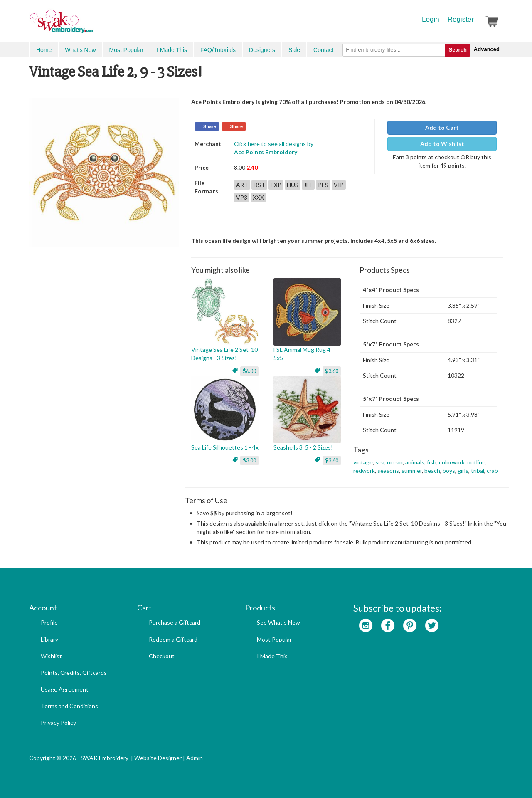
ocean (395, 462)
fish (432, 462)
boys (449, 471)
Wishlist (51, 656)
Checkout (162, 656)
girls (463, 471)
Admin (195, 758)
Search (457, 50)
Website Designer (158, 758)
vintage (363, 462)
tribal (478, 471)
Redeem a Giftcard (173, 639)
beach (432, 471)
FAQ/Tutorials (218, 50)
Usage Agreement (65, 689)
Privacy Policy (58, 723)
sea (380, 462)
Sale (294, 50)
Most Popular (126, 50)
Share (210, 126)
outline (476, 462)
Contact (323, 50)
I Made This (172, 50)
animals (415, 462)
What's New (80, 50)
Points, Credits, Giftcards (74, 673)
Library (49, 639)
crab (492, 471)
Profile (49, 622)
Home (44, 50)
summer (412, 471)
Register (461, 19)
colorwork (452, 462)
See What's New (278, 622)
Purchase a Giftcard (175, 622)
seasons (388, 471)
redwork (364, 471)
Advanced (487, 49)
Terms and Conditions (69, 706)
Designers (262, 50)
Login (431, 19)
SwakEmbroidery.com (91, 25)
